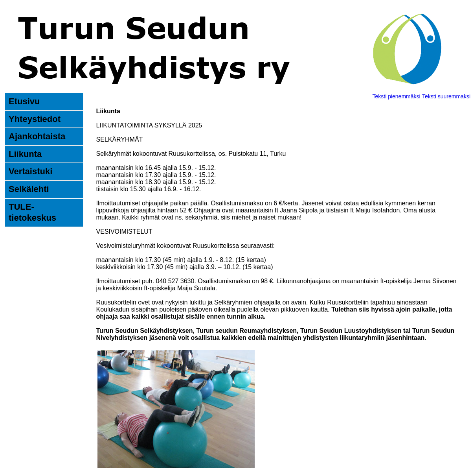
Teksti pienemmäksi (396, 96)
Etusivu (24, 101)
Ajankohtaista (37, 136)
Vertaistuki (30, 171)
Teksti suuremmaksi (446, 96)
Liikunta (25, 154)
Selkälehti (29, 189)
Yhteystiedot (35, 119)
